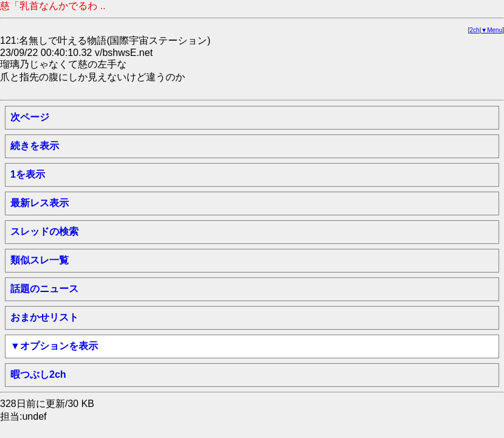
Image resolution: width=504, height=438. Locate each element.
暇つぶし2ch (38, 374)
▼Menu (492, 30)
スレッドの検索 (44, 231)
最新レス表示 (40, 203)
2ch (475, 30)
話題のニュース (44, 289)
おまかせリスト (44, 317)
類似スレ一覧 (40, 260)
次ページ (30, 117)
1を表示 (28, 174)
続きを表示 (35, 146)
